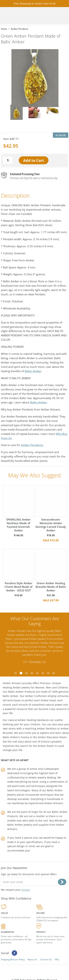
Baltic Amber (33, 371)
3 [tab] (26, 673)
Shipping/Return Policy (13, 959)
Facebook (14, 953)
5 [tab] (37, 673)
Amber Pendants (32, 445)
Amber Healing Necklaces (33, 720)
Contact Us (46, 959)
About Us (32, 959)
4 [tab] (32, 673)
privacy (26, 890)
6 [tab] (43, 673)
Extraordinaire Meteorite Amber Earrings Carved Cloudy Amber (51, 509)
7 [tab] (48, 673)
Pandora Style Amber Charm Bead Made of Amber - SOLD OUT (18, 570)
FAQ (57, 959)
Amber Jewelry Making (42, 777)
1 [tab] (15, 673)
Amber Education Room (52, 737)
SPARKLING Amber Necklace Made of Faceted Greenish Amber (18, 509)
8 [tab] (54, 673)
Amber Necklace (47, 728)
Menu (61, 16)
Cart (47, 16)
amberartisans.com (23, 16)
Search (54, 16)
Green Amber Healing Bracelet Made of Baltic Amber (51, 570)
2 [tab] (21, 673)
